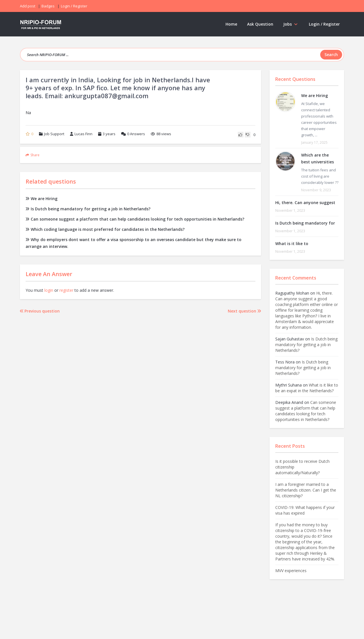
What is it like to (292, 244)
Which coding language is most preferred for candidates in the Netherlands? (105, 229)
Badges (48, 6)
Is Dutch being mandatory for (305, 223)
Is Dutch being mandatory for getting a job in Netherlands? (88, 209)
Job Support (54, 134)
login (49, 290)
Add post (28, 6)
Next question (244, 311)
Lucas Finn (81, 134)
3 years (109, 134)
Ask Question (260, 24)
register (66, 290)
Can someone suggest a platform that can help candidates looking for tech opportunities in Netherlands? (135, 219)
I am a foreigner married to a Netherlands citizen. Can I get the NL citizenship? (306, 490)
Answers (133, 134)
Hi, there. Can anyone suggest (305, 203)
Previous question (40, 311)
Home (231, 24)
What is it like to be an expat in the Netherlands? (307, 388)
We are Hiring (42, 199)
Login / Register (324, 24)
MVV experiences (291, 571)
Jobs (291, 24)
